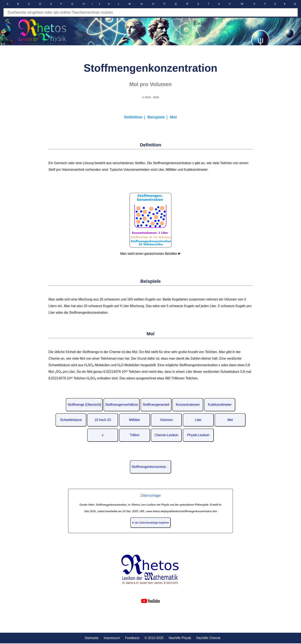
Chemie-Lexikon (166, 435)
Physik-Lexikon (198, 435)
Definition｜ (136, 117)
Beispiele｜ (159, 117)
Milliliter (135, 420)
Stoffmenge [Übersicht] (84, 405)
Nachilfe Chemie (208, 638)
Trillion (135, 435)
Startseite (92, 638)
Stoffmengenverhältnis (122, 405)
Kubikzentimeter (220, 405)
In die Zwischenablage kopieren (150, 523)
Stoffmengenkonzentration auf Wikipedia (151, 467)
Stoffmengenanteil (156, 405)
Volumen (166, 420)
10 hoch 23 (103, 420)
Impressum (112, 638)
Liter (198, 420)
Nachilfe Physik (180, 638)
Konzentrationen (188, 405)
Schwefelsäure (71, 420)
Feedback (132, 638)
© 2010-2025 (154, 638)
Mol (173, 117)
